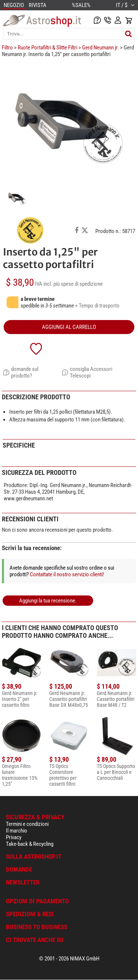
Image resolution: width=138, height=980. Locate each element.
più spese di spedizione (78, 284)
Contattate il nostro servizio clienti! (67, 574)
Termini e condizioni (27, 824)
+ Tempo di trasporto (97, 306)
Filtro (7, 48)
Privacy (14, 837)
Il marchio (17, 831)
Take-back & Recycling (30, 844)
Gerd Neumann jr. (100, 48)
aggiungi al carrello (69, 327)
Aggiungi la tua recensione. (48, 601)
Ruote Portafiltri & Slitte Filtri (47, 48)
